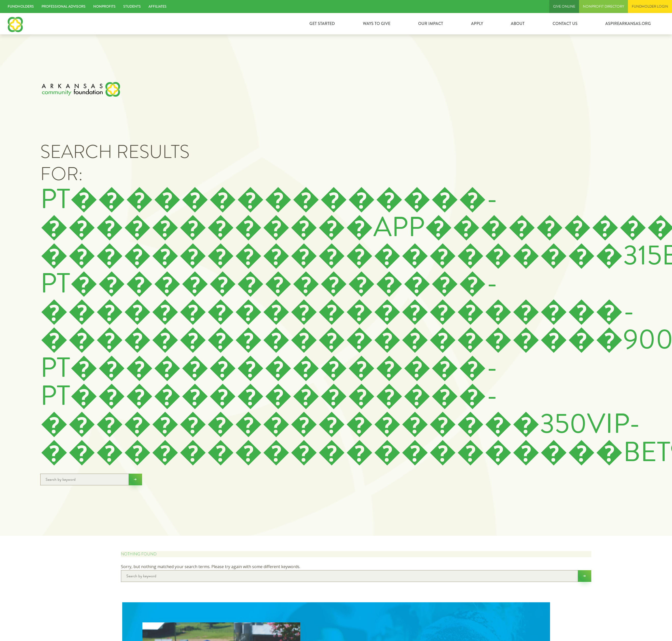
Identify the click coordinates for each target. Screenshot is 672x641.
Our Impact (431, 24)
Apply (477, 24)
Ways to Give (377, 24)
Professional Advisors (64, 6)
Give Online (564, 6)
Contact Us (565, 24)
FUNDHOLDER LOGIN (650, 6)
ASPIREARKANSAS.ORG (628, 24)
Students (132, 6)
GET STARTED (322, 24)
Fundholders (21, 6)
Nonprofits (104, 6)
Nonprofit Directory (604, 6)
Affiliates (157, 6)
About (518, 24)
